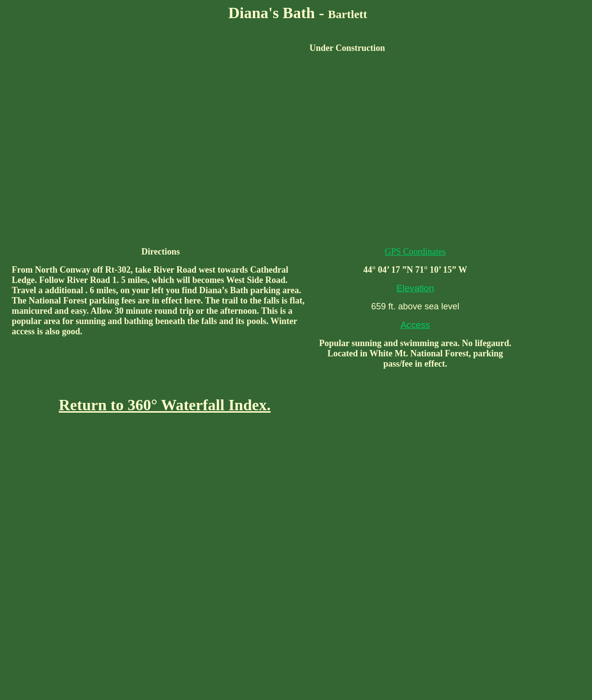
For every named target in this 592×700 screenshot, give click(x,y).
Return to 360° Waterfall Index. (165, 405)
